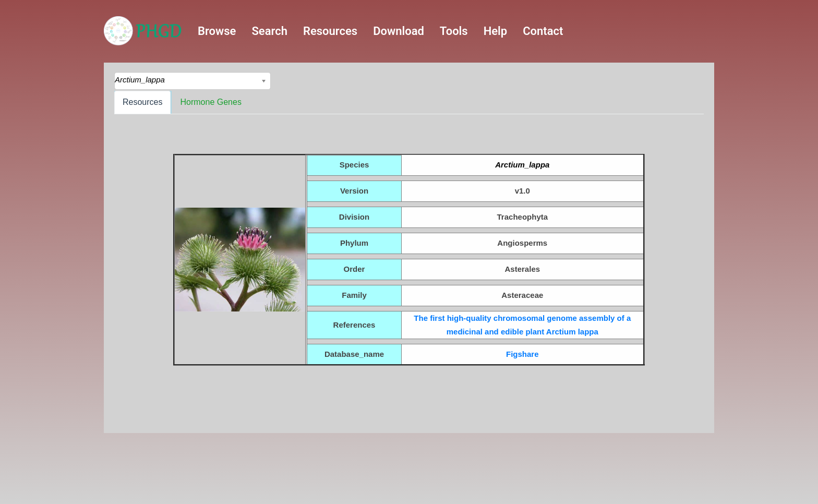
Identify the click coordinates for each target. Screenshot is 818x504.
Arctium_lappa (522, 165)
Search (269, 31)
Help (496, 31)
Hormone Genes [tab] (210, 102)
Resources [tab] (142, 102)
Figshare (522, 354)
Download (399, 31)
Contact (543, 31)
